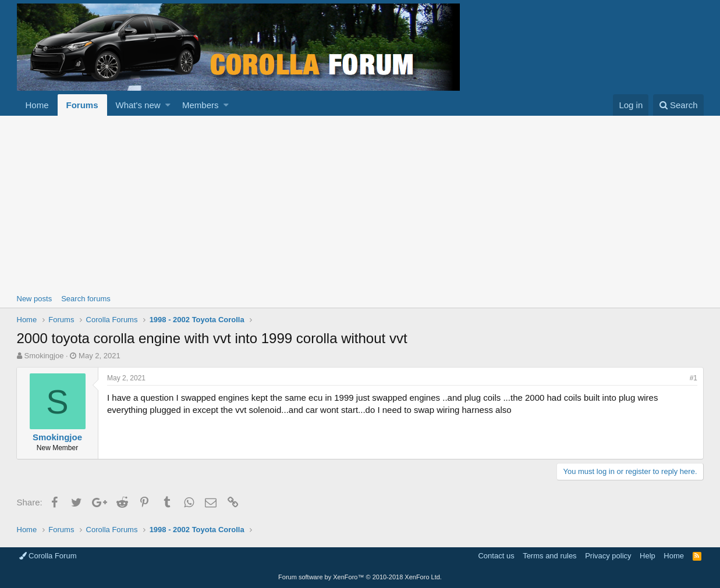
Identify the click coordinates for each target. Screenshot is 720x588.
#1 (693, 378)
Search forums (86, 299)
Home (37, 105)
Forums (82, 105)
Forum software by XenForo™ (360, 577)
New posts (35, 299)
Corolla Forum (48, 556)
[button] (168, 105)
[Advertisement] (360, 203)
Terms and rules (549, 556)
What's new (138, 105)
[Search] (678, 105)
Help (648, 556)
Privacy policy (608, 556)
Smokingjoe (44, 356)
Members (201, 105)
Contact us (496, 556)
